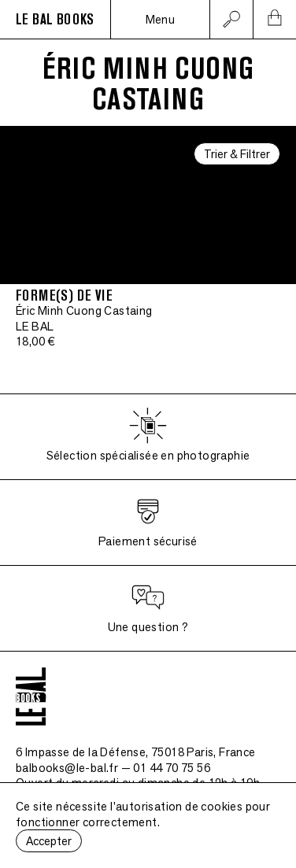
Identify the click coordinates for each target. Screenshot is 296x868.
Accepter (49, 841)
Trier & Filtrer (237, 154)
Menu (161, 19)
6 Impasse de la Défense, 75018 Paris (136, 752)
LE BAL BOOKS (55, 20)
